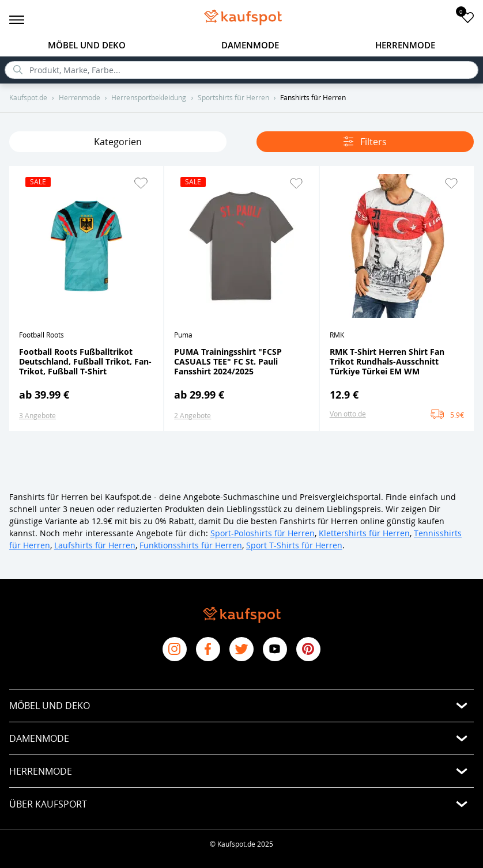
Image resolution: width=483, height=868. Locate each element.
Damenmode (250, 45)
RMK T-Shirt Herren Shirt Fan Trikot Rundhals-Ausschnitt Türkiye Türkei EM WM (387, 361)
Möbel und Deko (87, 45)
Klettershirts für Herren (364, 533)
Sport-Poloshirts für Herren (263, 533)
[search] (241, 70)
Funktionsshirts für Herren (191, 545)
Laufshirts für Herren (95, 545)
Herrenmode (405, 45)
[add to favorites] (468, 17)
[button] (141, 183)
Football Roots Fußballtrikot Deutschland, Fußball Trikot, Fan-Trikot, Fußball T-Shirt (85, 361)
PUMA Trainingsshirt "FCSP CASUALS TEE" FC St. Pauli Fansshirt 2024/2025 (228, 361)
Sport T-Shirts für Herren (294, 545)
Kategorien (118, 142)
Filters (365, 142)
